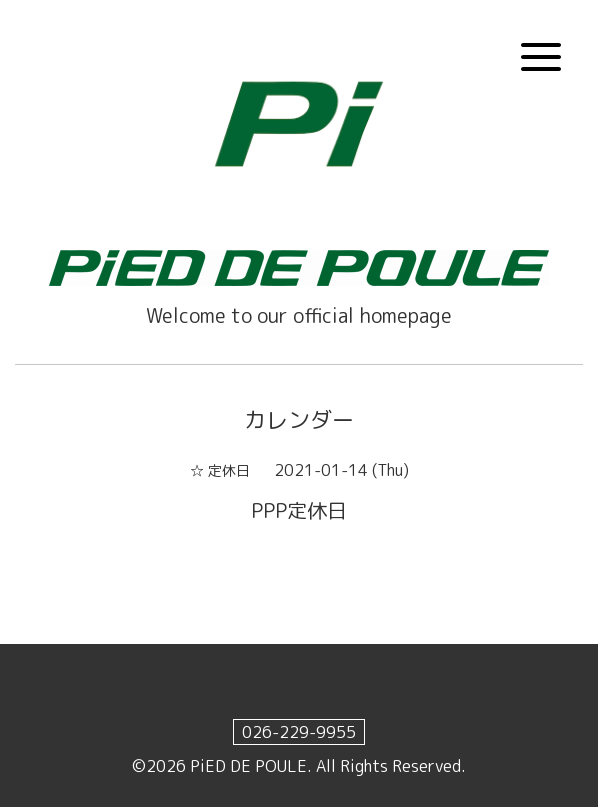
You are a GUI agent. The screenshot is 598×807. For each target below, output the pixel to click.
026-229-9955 (299, 732)
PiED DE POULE (248, 766)
